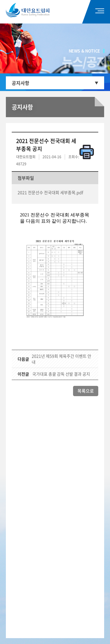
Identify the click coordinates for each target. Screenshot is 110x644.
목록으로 (86, 391)
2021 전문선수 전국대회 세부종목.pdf (50, 192)
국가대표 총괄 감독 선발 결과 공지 (61, 374)
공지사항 (21, 83)
